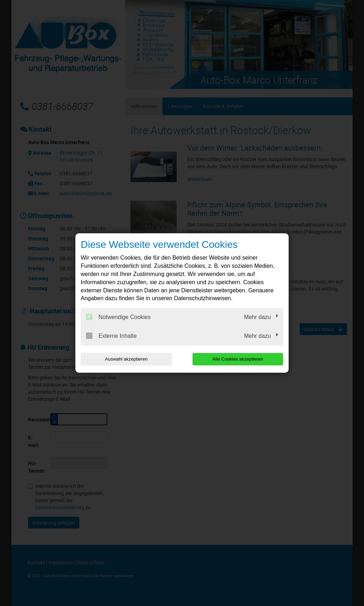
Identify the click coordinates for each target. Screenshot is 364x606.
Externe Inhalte (111, 336)
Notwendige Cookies (118, 317)
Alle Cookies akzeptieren (238, 359)
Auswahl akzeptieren (126, 359)
